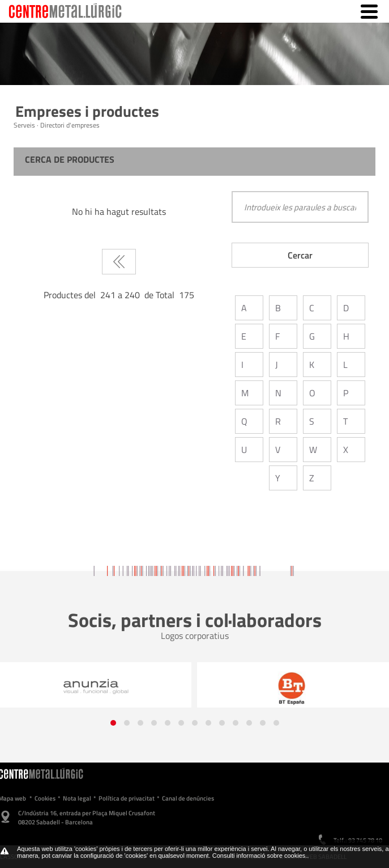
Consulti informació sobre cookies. (260, 856)
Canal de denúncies (188, 798)
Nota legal (77, 798)
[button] (113, 723)
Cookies (45, 798)
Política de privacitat (127, 798)
